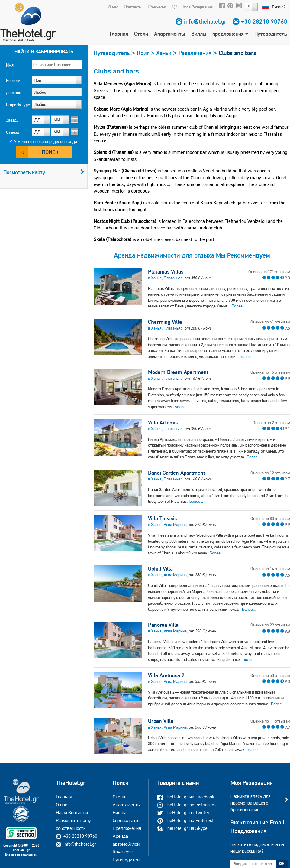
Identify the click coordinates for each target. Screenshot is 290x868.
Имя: (10, 65)
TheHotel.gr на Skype (182, 828)
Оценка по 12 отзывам (270, 473)
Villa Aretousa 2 (166, 675)
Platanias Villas (166, 272)
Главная (119, 34)
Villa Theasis (162, 519)
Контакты (133, 7)
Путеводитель (271, 34)
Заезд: (12, 120)
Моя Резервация (198, 7)
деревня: (14, 93)
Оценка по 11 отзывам (270, 721)
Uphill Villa (160, 569)
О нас (113, 7)
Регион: (13, 80)
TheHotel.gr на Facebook (186, 797)
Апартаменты (170, 34)
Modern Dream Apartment (178, 372)
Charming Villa (165, 322)
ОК (282, 863)
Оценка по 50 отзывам (270, 675)
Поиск (50, 152)
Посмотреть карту (44, 172)
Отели (141, 34)
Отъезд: (13, 132)
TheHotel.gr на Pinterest (185, 820)
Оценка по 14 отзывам (270, 569)
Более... (238, 306)
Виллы (199, 34)
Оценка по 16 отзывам (270, 372)
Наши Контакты (72, 813)
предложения (230, 34)
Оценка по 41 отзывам (270, 322)
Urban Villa (161, 721)
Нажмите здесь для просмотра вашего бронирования (251, 803)
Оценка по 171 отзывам (269, 272)
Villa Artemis (163, 423)
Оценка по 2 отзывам (271, 423)
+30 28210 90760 (264, 21)
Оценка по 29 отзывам (270, 625)
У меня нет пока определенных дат (47, 141)
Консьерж (157, 7)
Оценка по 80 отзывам (270, 519)
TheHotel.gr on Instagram (187, 805)
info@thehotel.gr (205, 21)
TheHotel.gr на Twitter (184, 813)
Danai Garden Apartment (177, 473)
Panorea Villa (163, 625)
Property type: (19, 105)
